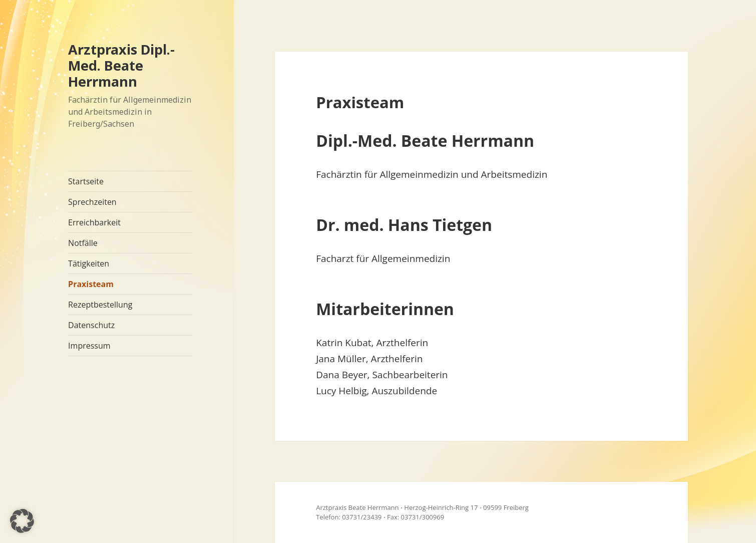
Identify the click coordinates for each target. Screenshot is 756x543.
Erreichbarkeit (94, 222)
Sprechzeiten (92, 202)
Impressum (89, 346)
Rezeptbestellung (100, 305)
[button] (22, 521)
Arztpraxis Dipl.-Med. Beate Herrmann (121, 65)
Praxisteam (91, 284)
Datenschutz (91, 325)
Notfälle (83, 243)
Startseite (86, 181)
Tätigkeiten (89, 263)
